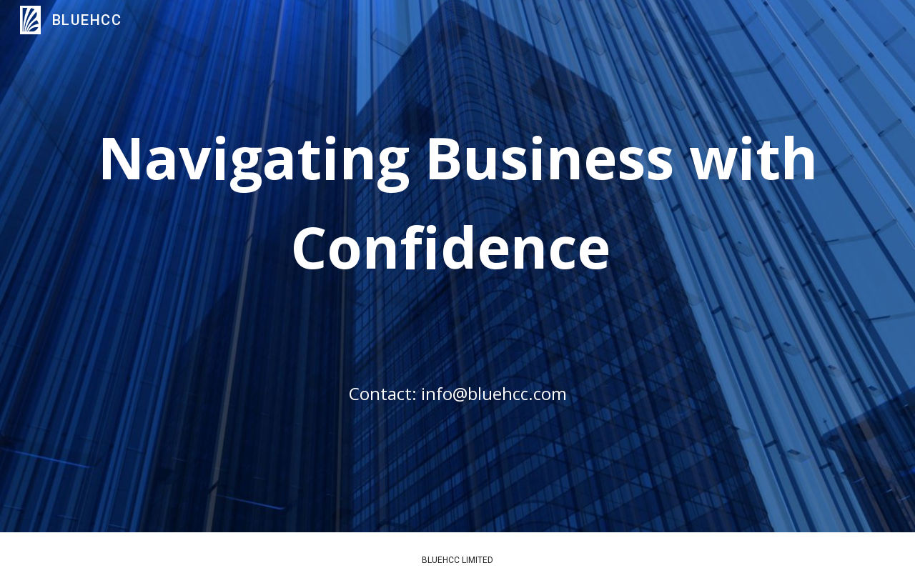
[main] (457, 286)
